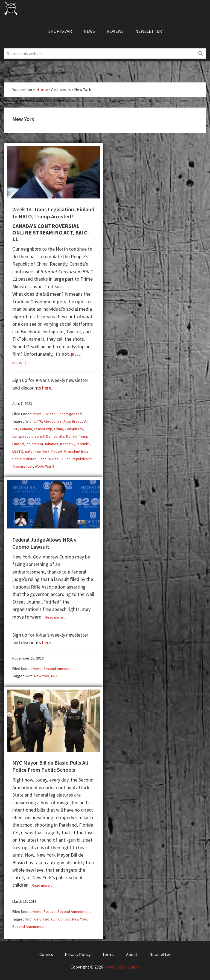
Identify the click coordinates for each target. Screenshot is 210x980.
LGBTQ (18, 451)
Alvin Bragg (73, 421)
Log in (134, 967)
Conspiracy (74, 429)
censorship (43, 429)
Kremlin (84, 444)
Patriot (57, 451)
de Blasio (42, 919)
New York (42, 451)
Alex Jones (53, 421)
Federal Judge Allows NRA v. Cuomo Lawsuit (45, 543)
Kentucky (68, 444)
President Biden (77, 451)
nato (29, 451)
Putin (66, 459)
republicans (82, 459)
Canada (26, 429)
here (47, 388)
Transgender (23, 466)
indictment (34, 444)
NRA (54, 676)
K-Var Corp (116, 967)
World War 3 (44, 466)
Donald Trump (77, 436)
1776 (38, 421)
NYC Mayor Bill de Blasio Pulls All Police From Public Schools (50, 766)
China (59, 429)
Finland (18, 444)
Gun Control (61, 919)
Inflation (52, 444)
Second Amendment (60, 669)
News (37, 414)
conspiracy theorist (28, 436)
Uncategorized (70, 414)
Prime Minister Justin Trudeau (36, 459)
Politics (49, 414)
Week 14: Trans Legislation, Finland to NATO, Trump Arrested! (53, 213)
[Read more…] (56, 617)
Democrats (55, 436)
